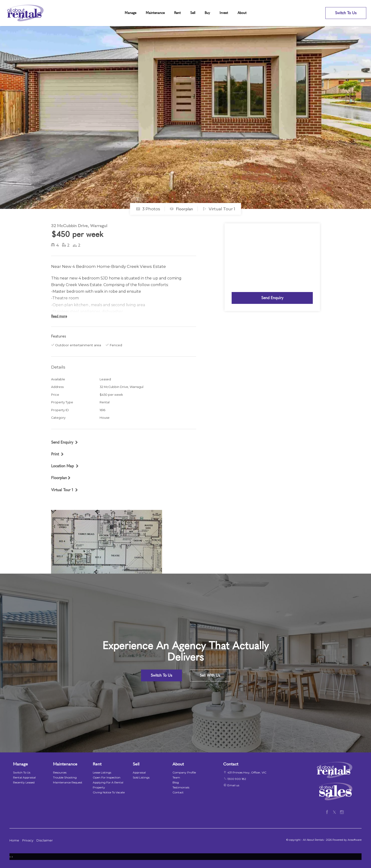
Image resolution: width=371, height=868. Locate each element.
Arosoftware (355, 840)
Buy (207, 13)
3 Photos (148, 209)
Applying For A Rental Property (108, 785)
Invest (224, 13)
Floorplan (181, 209)
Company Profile (184, 772)
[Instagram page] (342, 811)
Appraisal (139, 772)
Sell (193, 13)
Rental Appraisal (24, 777)
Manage (130, 13)
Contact (178, 792)
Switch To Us (346, 13)
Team (176, 777)
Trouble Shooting (65, 777)
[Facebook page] (328, 811)
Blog (176, 782)
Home (14, 840)
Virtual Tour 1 (219, 209)
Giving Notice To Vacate (109, 792)
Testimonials (181, 787)
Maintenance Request (68, 782)
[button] (57, 454)
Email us (233, 785)
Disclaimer (45, 840)
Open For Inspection (107, 777)
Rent (177, 13)
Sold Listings (141, 777)
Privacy (28, 840)
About (242, 13)
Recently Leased (24, 782)
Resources (60, 772)
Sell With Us (210, 675)
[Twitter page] (335, 811)
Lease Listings (102, 772)
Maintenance (155, 13)
